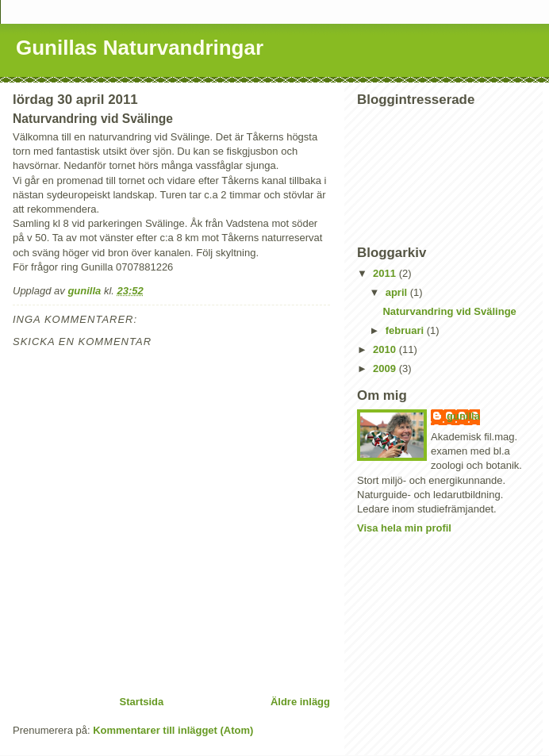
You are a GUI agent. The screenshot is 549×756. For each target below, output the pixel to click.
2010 (386, 349)
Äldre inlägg (300, 702)
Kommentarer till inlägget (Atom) (173, 730)
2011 (386, 273)
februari (406, 330)
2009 (386, 368)
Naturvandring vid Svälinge (449, 311)
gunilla (463, 416)
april (398, 292)
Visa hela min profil (404, 528)
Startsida (142, 702)
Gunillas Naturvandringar (140, 48)
